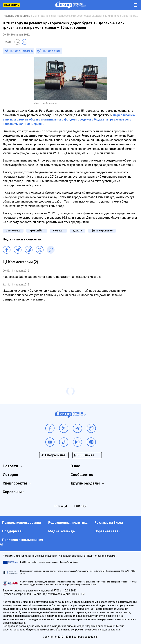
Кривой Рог (37, 231)
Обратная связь (107, 531)
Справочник (13, 492)
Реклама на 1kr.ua (109, 523)
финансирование (102, 231)
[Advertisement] (70, 343)
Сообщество (82, 475)
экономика (13, 231)
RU (25, 42)
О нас (75, 466)
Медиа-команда (62, 531)
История (10, 475)
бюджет (58, 231)
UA (17, 42)
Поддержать (11, 5)
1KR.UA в (21, 51)
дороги (77, 231)
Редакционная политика (68, 523)
